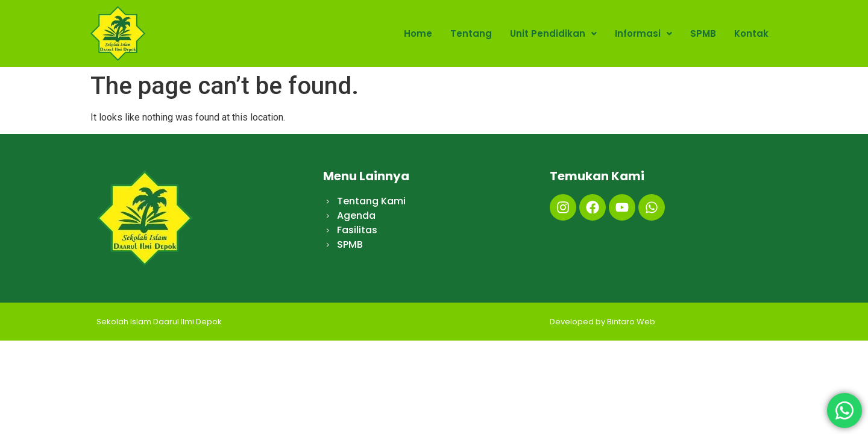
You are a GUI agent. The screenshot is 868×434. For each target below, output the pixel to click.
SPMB (703, 33)
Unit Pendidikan (553, 33)
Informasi (643, 33)
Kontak (751, 33)
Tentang (471, 33)
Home (418, 33)
